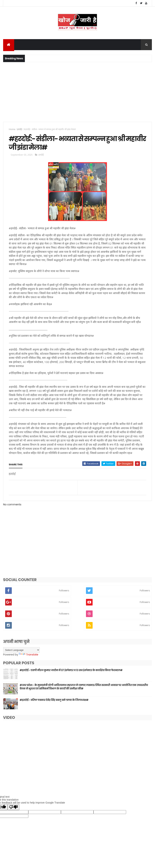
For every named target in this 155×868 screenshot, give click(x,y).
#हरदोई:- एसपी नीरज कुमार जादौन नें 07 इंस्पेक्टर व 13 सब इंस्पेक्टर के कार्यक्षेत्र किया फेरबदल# (71, 673)
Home (12, 130)
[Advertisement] (77, 92)
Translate (28, 658)
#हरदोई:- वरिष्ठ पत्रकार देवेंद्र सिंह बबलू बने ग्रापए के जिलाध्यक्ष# (54, 703)
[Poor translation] (13, 810)
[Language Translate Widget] (21, 653)
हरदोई (20, 130)
